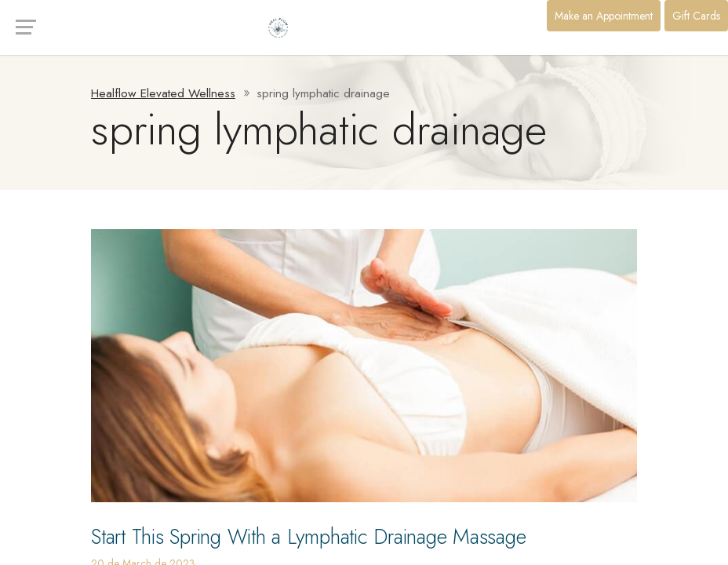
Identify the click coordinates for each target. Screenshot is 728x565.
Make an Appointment (604, 16)
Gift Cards (696, 16)
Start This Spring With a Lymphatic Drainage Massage (337, 536)
